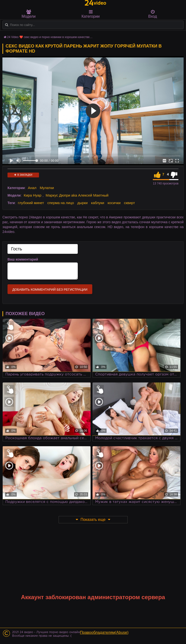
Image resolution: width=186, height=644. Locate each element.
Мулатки (47, 188)
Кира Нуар (33, 195)
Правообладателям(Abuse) (104, 632)
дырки (82, 203)
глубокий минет (31, 203)
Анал (32, 188)
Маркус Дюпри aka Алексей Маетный (77, 195)
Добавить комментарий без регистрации (50, 290)
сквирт (129, 203)
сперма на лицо (61, 203)
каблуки (98, 203)
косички (114, 203)
